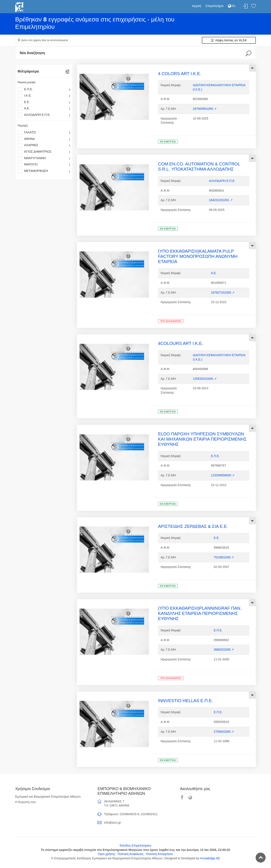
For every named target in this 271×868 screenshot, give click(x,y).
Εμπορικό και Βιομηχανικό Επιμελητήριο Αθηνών (48, 797)
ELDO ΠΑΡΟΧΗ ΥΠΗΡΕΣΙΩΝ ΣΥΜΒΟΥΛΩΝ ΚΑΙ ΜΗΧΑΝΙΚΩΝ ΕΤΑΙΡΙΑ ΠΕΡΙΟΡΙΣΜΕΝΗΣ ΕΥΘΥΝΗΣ (202, 439)
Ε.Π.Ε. (44, 89)
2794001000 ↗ (224, 732)
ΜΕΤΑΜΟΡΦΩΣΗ (44, 171)
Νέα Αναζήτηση (32, 53)
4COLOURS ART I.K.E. (181, 343)
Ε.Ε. (44, 102)
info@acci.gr (113, 823)
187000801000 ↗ (205, 109)
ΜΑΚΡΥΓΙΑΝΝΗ (44, 158)
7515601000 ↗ (224, 557)
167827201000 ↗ (223, 293)
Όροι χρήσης (107, 854)
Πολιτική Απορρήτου (159, 854)
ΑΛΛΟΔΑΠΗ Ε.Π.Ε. (44, 115)
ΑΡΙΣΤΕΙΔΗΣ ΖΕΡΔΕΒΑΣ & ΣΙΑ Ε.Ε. (193, 526)
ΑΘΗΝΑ (44, 139)
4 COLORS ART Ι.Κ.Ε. (180, 74)
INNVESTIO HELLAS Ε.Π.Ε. (185, 701)
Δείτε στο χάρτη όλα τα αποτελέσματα (45, 40)
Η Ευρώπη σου (25, 802)
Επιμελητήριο (215, 6)
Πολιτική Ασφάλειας (131, 854)
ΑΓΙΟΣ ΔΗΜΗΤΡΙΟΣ (44, 152)
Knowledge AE (210, 858)
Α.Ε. (44, 108)
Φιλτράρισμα (28, 71)
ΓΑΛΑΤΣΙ (44, 133)
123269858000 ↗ (223, 475)
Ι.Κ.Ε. (44, 96)
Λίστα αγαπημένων (253, 6)
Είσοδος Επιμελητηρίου (135, 845)
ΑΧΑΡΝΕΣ (44, 145)
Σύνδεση (245, 6)
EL (232, 6)
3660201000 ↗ (224, 650)
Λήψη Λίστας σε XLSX (229, 40)
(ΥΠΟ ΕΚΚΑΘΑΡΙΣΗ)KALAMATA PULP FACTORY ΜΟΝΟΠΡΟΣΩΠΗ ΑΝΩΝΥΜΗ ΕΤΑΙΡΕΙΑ (198, 256)
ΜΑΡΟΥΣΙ (44, 165)
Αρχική (197, 6)
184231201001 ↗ (221, 200)
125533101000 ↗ (205, 379)
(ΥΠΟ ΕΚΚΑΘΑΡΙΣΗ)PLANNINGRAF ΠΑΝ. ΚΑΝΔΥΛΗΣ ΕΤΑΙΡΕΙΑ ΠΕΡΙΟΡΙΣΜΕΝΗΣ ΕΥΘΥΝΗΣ (200, 613)
